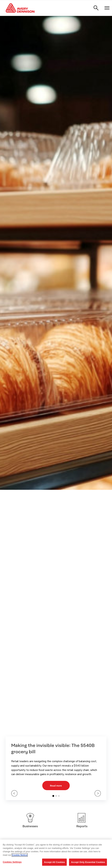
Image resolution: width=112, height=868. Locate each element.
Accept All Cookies (55, 862)
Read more (56, 786)
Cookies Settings (12, 862)
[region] (56, 854)
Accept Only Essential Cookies (88, 862)
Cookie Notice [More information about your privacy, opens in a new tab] (20, 855)
